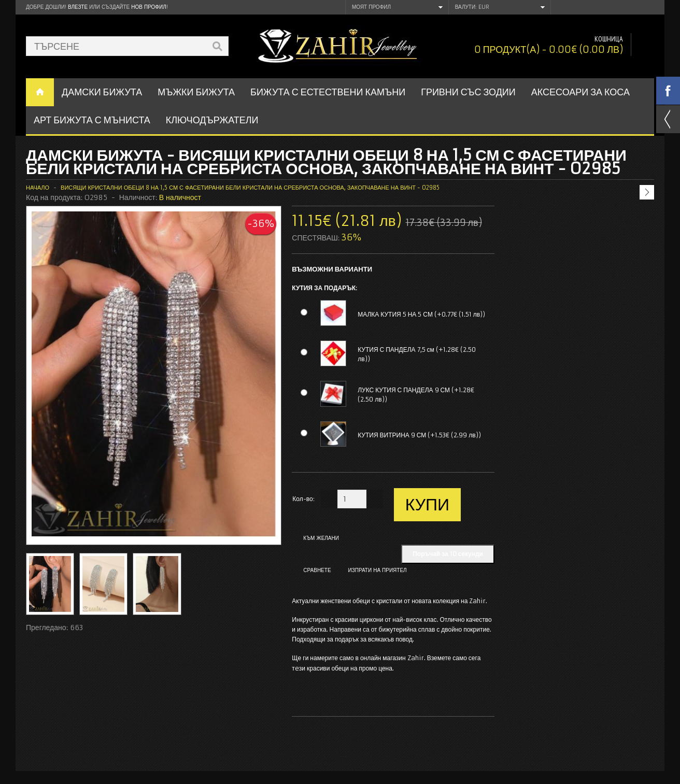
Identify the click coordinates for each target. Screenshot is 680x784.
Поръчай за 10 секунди (448, 554)
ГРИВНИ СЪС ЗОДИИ (468, 92)
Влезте (78, 7)
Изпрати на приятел (378, 570)
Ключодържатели (212, 120)
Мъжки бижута (196, 92)
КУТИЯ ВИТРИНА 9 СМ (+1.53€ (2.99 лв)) (419, 435)
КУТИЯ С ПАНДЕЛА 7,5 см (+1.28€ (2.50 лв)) (417, 354)
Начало (38, 188)
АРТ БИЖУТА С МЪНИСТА (92, 120)
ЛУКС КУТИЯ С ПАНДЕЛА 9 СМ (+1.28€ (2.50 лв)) (416, 395)
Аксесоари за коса (580, 92)
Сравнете (317, 570)
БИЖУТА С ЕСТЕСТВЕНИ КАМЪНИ (328, 92)
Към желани (321, 538)
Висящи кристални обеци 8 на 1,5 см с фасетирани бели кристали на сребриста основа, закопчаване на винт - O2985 (250, 188)
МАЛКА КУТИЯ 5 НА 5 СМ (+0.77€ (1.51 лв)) (421, 314)
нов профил (148, 7)
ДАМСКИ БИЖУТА (102, 92)
